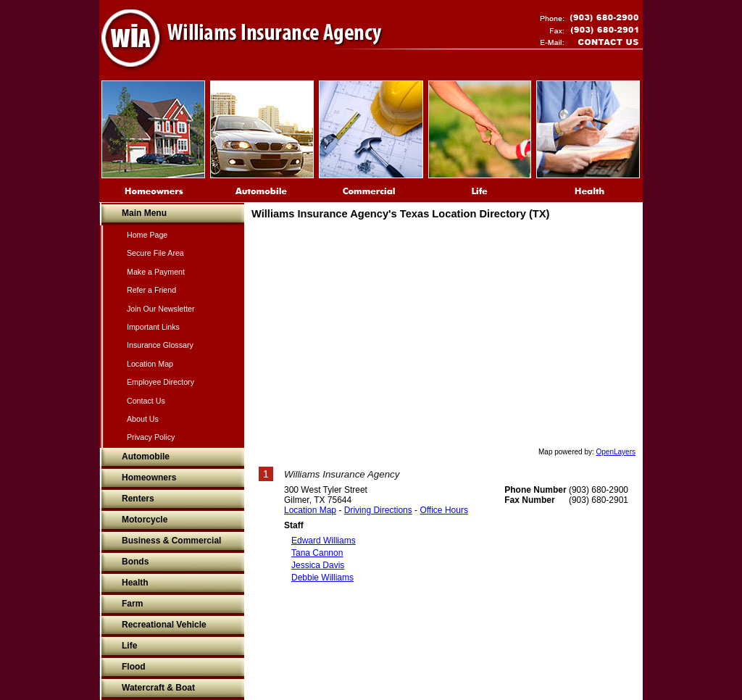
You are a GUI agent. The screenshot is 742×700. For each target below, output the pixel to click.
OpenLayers (616, 452)
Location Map (310, 510)
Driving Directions (378, 510)
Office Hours (443, 510)
